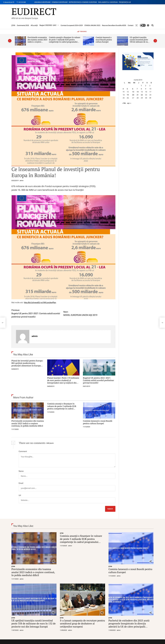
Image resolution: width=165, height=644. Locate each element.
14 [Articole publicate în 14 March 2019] (138, 92)
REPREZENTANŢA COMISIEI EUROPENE (83, 2)
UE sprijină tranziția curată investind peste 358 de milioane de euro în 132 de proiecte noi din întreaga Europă (140, 42)
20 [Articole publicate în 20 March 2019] (133, 95)
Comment (23, 451)
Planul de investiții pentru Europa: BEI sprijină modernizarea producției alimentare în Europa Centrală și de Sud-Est (27, 364)
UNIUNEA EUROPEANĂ (42, 2)
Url (20, 495)
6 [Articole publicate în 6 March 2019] (133, 89)
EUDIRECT (34, 11)
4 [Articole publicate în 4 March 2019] (123, 89)
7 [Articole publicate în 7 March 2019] (137, 89)
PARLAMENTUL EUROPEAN (108, 2)
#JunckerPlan (50, 303)
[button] (10, 41)
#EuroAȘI (34, 25)
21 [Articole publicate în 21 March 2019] (138, 95)
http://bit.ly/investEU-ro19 (34, 303)
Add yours (50, 443)
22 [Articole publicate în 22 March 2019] (142, 95)
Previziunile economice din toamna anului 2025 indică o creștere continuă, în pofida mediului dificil (38, 42)
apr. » (129, 103)
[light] (144, 25)
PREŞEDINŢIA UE (125, 2)
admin (22, 181)
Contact (131, 25)
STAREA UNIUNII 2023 (92, 25)
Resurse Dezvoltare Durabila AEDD (114, 25)
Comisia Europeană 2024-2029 (72, 25)
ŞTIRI (13, 25)
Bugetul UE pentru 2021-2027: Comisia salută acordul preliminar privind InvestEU (98, 380)
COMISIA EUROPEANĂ (60, 2)
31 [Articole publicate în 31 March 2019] (150, 98)
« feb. (124, 103)
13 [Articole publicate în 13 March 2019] (133, 92)
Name (21, 471)
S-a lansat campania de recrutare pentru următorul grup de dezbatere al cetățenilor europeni (82, 623)
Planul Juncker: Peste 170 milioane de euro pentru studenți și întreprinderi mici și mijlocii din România (63, 382)
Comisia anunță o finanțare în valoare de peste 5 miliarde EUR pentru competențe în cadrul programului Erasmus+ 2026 (65, 41)
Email (21, 483)
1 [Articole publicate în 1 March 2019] (141, 86)
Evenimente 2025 (23, 25)
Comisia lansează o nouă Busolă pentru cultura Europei (104, 40)
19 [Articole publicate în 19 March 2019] (128, 95)
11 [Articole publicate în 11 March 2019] (124, 92)
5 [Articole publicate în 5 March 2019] (127, 89)
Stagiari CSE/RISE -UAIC (49, 25)
